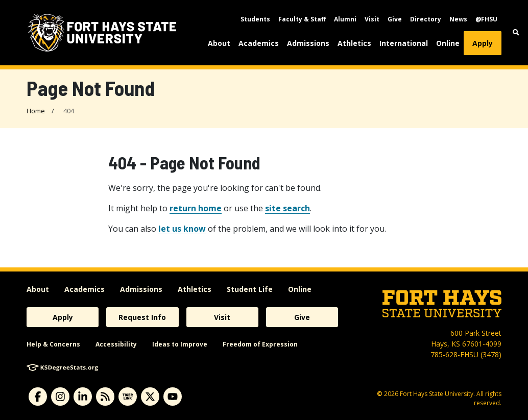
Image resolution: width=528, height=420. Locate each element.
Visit (372, 19)
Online (448, 43)
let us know (182, 229)
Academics (259, 43)
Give (395, 19)
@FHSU (486, 19)
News (458, 19)
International (404, 43)
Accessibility (116, 344)
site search (287, 208)
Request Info (142, 317)
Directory (426, 19)
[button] (516, 32)
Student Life (250, 289)
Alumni (345, 19)
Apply (483, 43)
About (219, 43)
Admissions (308, 43)
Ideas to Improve (180, 344)
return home (196, 208)
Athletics (354, 43)
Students (255, 19)
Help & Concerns (53, 344)
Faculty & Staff (302, 19)
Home (36, 111)
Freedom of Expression (260, 344)
